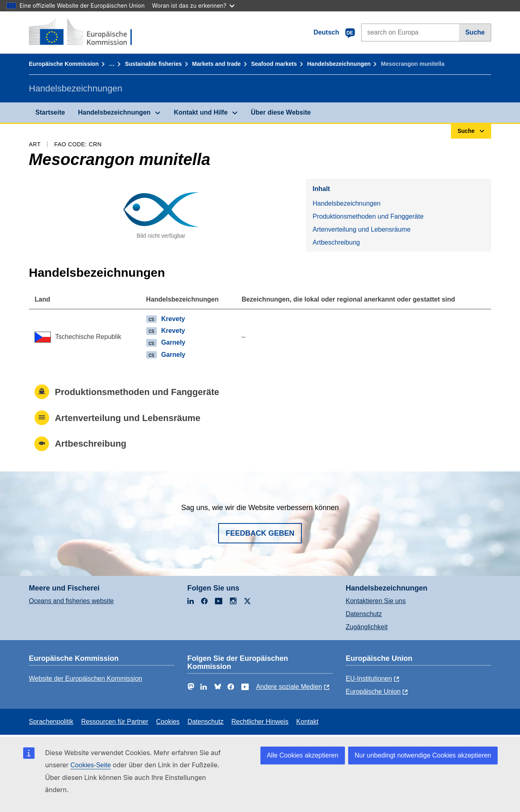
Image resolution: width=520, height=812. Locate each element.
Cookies (168, 722)
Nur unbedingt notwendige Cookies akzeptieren (423, 755)
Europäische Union (373, 692)
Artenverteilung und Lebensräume (361, 229)
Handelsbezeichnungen (339, 64)
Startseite (50, 112)
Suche (475, 32)
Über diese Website (281, 112)
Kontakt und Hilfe (201, 112)
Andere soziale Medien (289, 687)
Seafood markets (274, 64)
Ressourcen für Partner (115, 722)
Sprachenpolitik (51, 722)
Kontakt (307, 722)
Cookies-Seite (91, 765)
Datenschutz (364, 614)
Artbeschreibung (336, 242)
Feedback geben (260, 533)
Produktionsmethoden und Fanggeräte (368, 216)
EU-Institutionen (369, 678)
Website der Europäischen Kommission (86, 678)
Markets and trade (217, 64)
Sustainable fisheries (153, 64)
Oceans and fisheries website (71, 601)
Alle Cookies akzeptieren (303, 755)
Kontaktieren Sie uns (376, 601)
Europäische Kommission (64, 64)
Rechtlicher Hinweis (260, 722)
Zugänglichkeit (367, 627)
